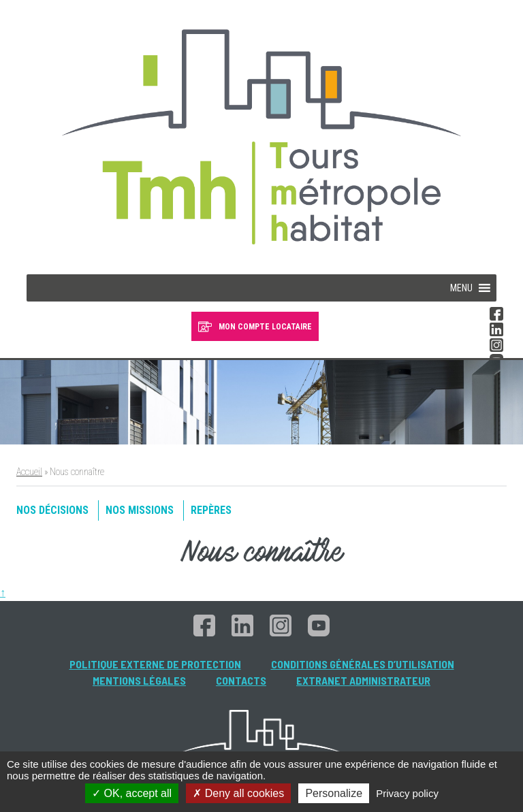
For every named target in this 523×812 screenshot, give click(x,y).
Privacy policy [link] (407, 793)
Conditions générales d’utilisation (363, 664)
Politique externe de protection (155, 664)
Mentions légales (139, 680)
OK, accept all (132, 793)
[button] (461, 288)
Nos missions (140, 510)
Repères (211, 510)
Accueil (29, 472)
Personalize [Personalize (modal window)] (334, 793)
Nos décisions (52, 510)
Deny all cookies (238, 793)
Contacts (241, 680)
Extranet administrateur (363, 680)
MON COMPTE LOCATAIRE (265, 327)
